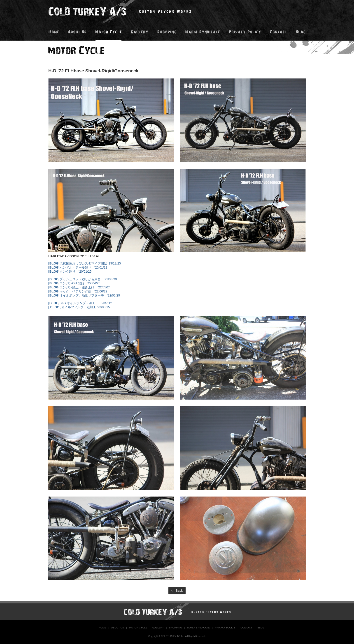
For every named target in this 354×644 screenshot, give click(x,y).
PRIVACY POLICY (225, 628)
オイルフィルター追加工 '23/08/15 (79, 307)
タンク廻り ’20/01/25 (70, 271)
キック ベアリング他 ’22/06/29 (78, 291)
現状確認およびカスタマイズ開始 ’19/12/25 (85, 263)
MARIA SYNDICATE (198, 628)
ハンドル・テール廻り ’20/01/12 (78, 267)
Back (177, 591)
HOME (102, 628)
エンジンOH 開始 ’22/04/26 (74, 283)
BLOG (261, 628)
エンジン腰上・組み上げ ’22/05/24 (79, 287)
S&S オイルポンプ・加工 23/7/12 (80, 303)
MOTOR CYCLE (138, 628)
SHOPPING (175, 628)
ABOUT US (118, 628)
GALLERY (158, 628)
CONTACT (246, 628)
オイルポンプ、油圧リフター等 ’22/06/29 (84, 295)
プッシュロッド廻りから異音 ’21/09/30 (83, 279)
